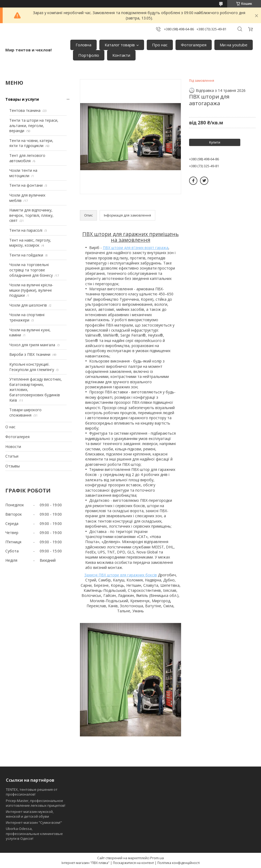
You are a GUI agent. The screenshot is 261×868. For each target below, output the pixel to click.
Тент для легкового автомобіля (27, 158)
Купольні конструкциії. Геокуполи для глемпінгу (32, 367)
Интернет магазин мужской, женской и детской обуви (30, 814)
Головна (83, 45)
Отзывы (13, 466)
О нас (10, 427)
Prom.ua (157, 858)
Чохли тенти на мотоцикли (23, 173)
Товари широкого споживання (25, 412)
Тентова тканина (25, 110)
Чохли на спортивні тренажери (27, 317)
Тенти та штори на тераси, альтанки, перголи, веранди (34, 125)
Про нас (160, 45)
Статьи (12, 456)
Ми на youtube (234, 45)
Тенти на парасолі (26, 230)
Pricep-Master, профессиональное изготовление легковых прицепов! (36, 803)
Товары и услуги (22, 99)
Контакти (121, 55)
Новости (13, 447)
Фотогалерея (194, 45)
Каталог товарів (120, 45)
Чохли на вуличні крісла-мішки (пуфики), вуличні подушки (31, 290)
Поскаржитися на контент (133, 863)
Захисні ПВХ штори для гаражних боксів (121, 575)
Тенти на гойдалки (26, 255)
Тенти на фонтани (26, 185)
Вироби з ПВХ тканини (30, 354)
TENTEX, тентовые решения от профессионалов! (32, 792)
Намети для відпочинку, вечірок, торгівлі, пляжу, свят (31, 215)
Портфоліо (89, 55)
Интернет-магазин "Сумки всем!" (34, 822)
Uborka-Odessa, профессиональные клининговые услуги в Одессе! (34, 833)
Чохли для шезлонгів (28, 305)
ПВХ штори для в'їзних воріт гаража (136, 248)
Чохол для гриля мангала (32, 345)
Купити (215, 142)
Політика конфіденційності (179, 863)
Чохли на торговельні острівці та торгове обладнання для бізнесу (31, 270)
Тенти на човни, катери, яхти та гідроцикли (31, 143)
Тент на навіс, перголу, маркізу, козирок (30, 243)
